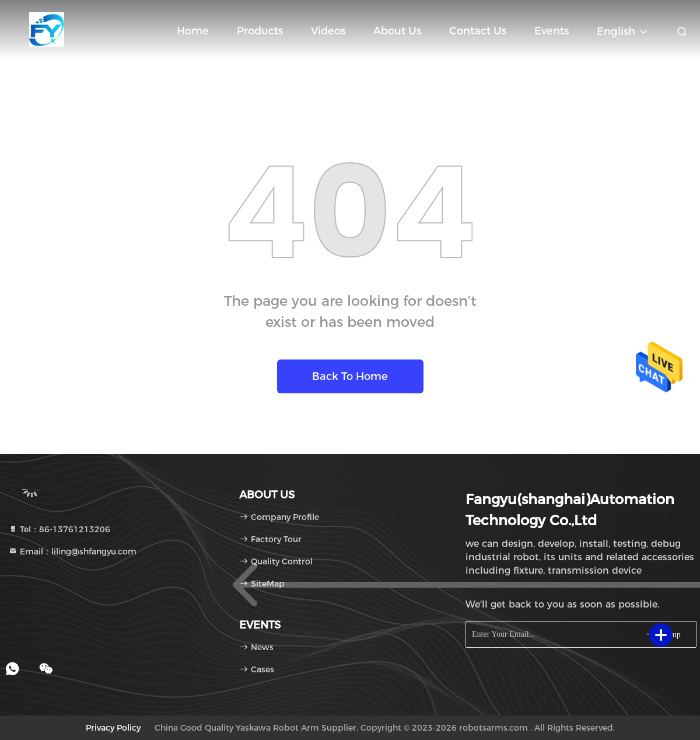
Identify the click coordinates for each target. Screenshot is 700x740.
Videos (328, 31)
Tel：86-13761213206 (59, 529)
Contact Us (478, 31)
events (552, 31)
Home (193, 31)
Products (260, 31)
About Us (397, 31)
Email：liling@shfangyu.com (72, 551)
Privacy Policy (113, 728)
